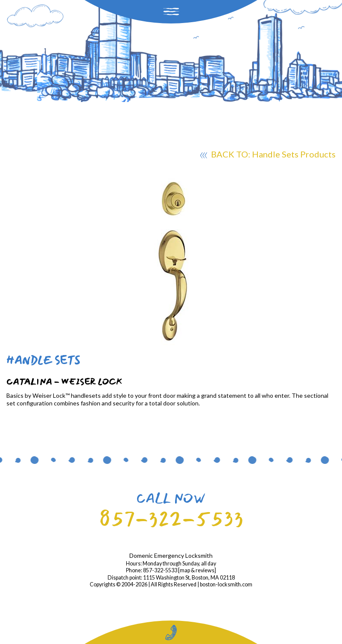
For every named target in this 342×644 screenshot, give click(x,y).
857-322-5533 (171, 519)
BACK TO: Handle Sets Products (268, 155)
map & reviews (197, 570)
